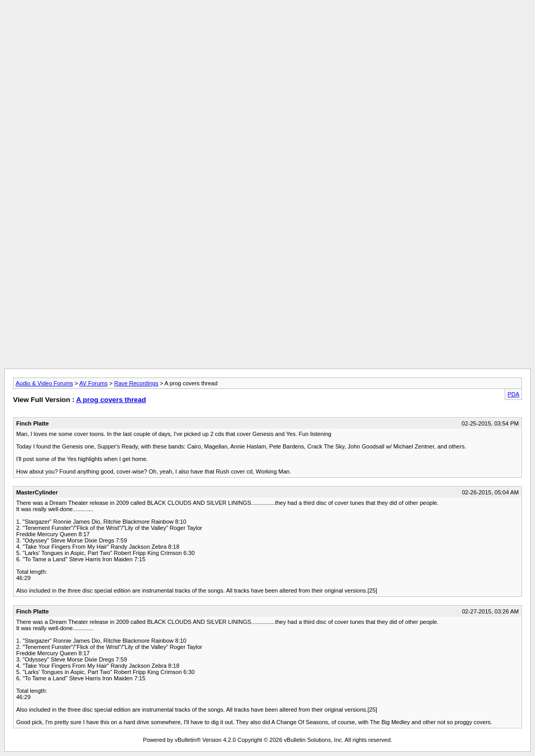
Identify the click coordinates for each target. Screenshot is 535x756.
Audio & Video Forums (44, 383)
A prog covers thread (111, 400)
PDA (513, 394)
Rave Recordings (136, 383)
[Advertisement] (267, 28)
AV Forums (94, 383)
